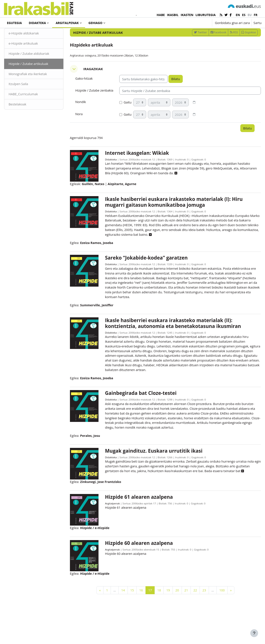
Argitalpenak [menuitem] (67, 23)
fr (256, 15)
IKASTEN (187, 15)
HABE (161, 15)
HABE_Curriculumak (32, 109)
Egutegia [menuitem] (14, 23)
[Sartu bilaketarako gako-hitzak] (215, 35)
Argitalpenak (20, 34)
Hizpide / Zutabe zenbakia (92, 107)
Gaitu (127, 121)
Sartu (258, 23)
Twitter (192, 46)
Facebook (210, 46)
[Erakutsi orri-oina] (254, 633)
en (238, 15)
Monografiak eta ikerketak (36, 88)
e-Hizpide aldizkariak (32, 47)
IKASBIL (173, 15)
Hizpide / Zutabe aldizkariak (38, 68)
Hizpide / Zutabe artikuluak (37, 78)
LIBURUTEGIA (206, 15)
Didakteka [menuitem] (37, 23)
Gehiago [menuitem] (95, 23)
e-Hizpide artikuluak (32, 57)
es (244, 15)
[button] (195, 23)
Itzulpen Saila (27, 98)
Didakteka (113, 179)
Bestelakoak (26, 119)
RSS (226, 46)
